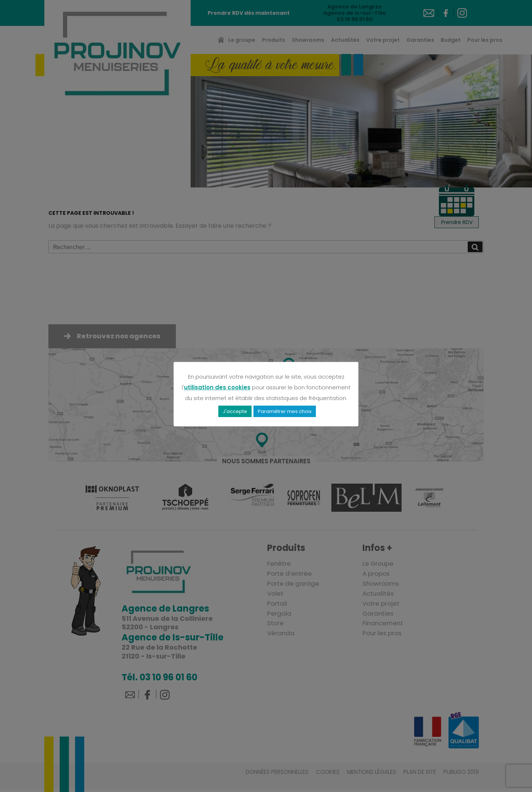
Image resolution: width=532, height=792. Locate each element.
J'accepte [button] (235, 410)
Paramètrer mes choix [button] (285, 410)
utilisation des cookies (217, 386)
